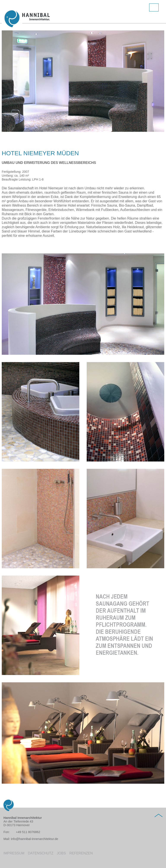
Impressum (14, 853)
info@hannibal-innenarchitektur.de (34, 839)
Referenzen (81, 853)
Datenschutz (41, 853)
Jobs (61, 853)
